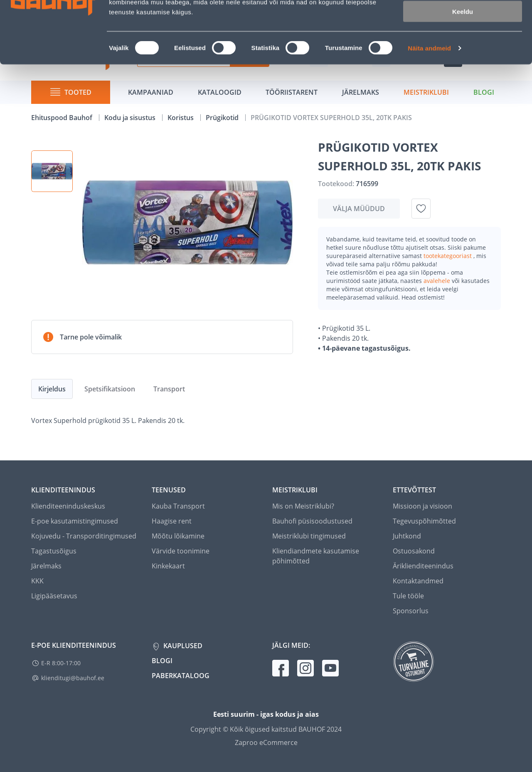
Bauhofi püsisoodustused (312, 521)
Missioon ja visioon (422, 506)
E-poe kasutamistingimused (75, 521)
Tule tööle (408, 596)
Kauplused (182, 646)
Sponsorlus (411, 611)
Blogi (162, 661)
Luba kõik (463, 21)
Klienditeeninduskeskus (68, 506)
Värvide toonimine (181, 551)
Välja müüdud (359, 209)
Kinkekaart (168, 566)
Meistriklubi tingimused (309, 536)
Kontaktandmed (418, 581)
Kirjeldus (52, 389)
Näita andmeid (429, 106)
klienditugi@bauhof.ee (73, 678)
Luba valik (462, 45)
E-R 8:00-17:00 (61, 663)
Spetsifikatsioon (110, 389)
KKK (37, 581)
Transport (169, 389)
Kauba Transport (178, 506)
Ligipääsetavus (54, 596)
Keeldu (463, 70)
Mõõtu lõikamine (178, 536)
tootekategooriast (448, 256)
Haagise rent (172, 521)
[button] (52, 171)
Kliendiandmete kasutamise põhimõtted (316, 556)
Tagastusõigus (54, 551)
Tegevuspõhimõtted (424, 521)
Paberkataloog (181, 676)
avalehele (438, 281)
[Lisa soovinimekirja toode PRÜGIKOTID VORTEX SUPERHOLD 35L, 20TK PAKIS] (421, 209)
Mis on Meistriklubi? (303, 506)
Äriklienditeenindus (423, 566)
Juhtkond (407, 536)
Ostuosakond (414, 551)
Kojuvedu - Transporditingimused (84, 536)
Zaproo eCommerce (266, 742)
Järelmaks (46, 566)
